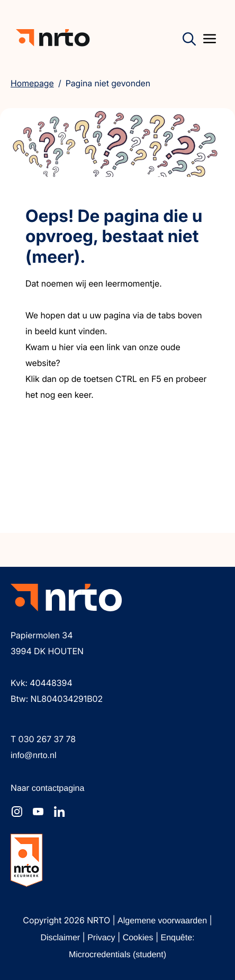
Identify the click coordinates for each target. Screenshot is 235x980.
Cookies (139, 938)
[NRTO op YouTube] (38, 812)
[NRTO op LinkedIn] (59, 812)
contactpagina (58, 789)
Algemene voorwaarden (163, 921)
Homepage (32, 83)
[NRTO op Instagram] (17, 812)
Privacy (102, 938)
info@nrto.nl (34, 756)
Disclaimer (61, 938)
